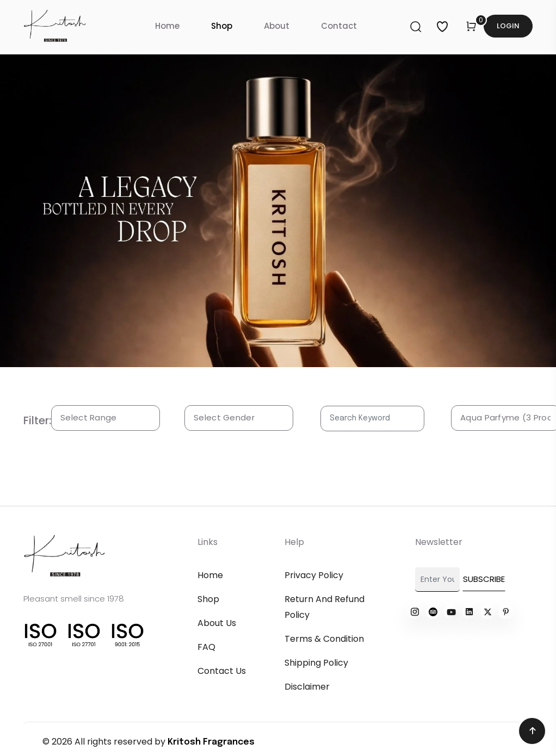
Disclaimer (307, 687)
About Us (217, 623)
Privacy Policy (314, 575)
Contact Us (222, 671)
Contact (339, 26)
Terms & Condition (324, 639)
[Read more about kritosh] (415, 612)
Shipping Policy (316, 663)
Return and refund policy (325, 607)
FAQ (206, 647)
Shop (222, 26)
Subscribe (484, 579)
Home (167, 26)
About (277, 26)
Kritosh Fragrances (211, 742)
